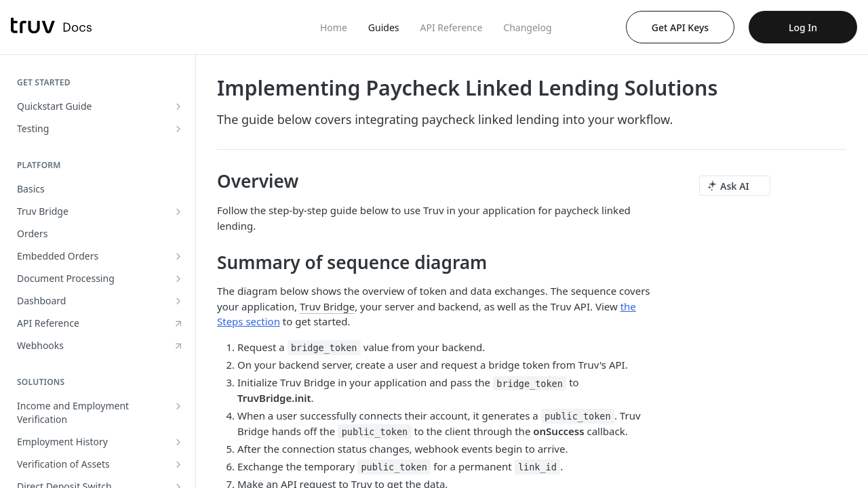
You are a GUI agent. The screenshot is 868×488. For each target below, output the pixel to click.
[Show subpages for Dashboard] (178, 301)
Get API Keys (680, 27)
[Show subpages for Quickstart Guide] (178, 106)
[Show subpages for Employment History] (178, 442)
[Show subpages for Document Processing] (178, 279)
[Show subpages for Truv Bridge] (178, 211)
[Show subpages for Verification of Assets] (178, 464)
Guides (384, 27)
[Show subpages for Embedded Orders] (178, 256)
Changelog (527, 27)
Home (334, 27)
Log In (803, 27)
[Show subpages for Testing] (178, 129)
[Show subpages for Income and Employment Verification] (178, 406)
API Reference (452, 27)
